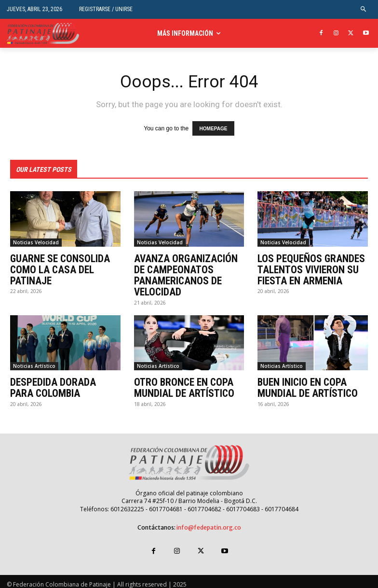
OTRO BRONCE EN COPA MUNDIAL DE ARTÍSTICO (181, 383)
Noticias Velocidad (36, 240)
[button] (364, 9)
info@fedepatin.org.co (209, 522)
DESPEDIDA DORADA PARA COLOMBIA (61, 383)
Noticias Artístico (34, 362)
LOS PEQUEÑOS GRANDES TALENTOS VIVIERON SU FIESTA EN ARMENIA (308, 267)
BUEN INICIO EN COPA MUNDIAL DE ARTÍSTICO (304, 383)
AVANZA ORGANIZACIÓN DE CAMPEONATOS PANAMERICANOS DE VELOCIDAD (188, 272)
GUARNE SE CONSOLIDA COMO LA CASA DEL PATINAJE (57, 267)
